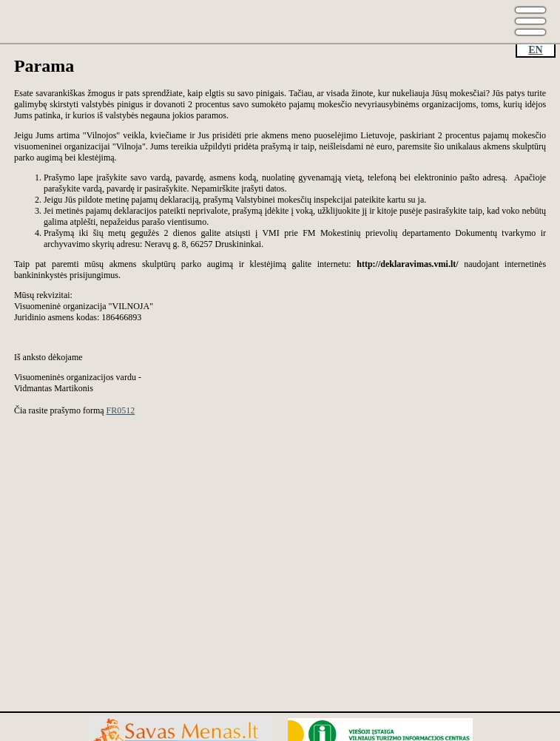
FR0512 (121, 410)
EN (535, 50)
